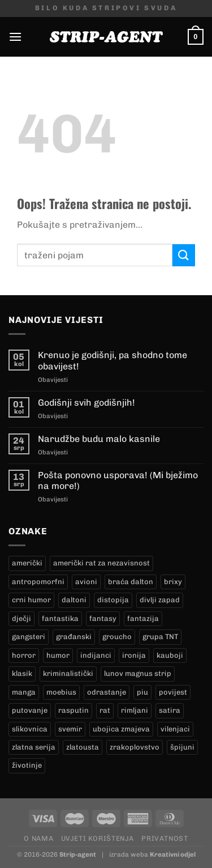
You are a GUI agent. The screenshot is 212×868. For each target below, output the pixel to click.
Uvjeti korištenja (98, 838)
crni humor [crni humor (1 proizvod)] (31, 600)
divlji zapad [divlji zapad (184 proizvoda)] (160, 600)
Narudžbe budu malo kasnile (99, 439)
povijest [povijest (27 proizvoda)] (173, 692)
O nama (38, 838)
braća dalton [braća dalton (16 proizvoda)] (131, 582)
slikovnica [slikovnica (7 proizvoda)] (30, 729)
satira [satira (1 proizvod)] (170, 710)
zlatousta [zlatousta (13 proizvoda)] (83, 747)
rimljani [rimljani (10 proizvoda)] (135, 710)
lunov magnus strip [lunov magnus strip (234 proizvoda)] (138, 673)
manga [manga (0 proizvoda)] (24, 692)
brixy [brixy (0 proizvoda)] (173, 582)
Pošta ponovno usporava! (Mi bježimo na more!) (118, 480)
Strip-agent (78, 854)
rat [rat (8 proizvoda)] (105, 710)
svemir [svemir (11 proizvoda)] (70, 729)
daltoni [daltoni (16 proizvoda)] (74, 600)
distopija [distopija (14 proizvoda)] (113, 600)
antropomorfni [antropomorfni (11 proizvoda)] (38, 582)
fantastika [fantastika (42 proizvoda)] (60, 618)
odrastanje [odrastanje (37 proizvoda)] (107, 692)
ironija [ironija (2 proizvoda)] (134, 655)
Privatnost (165, 838)
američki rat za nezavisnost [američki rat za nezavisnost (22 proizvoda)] (101, 563)
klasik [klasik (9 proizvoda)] (22, 673)
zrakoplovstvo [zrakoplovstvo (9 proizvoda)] (135, 747)
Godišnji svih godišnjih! (86, 403)
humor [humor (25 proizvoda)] (58, 655)
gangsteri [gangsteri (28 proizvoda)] (29, 637)
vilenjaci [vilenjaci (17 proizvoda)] (175, 729)
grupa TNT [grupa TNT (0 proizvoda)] (160, 637)
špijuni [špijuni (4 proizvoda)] (182, 747)
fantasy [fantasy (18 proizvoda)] (103, 618)
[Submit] (184, 255)
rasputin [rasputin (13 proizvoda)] (73, 710)
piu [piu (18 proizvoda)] (142, 692)
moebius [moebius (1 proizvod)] (61, 692)
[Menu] (15, 37)
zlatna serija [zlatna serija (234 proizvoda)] (34, 747)
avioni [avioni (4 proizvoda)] (86, 582)
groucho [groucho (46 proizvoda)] (117, 637)
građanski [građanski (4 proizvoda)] (74, 637)
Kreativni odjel (173, 854)
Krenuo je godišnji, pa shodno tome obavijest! (113, 360)
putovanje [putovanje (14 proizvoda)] (30, 710)
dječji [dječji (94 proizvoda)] (21, 618)
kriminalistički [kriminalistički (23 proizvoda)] (68, 673)
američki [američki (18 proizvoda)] (27, 563)
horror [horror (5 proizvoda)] (24, 655)
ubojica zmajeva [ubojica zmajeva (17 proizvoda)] (121, 729)
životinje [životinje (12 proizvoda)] (27, 765)
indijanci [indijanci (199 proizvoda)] (96, 655)
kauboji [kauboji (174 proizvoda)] (170, 655)
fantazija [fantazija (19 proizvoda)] (143, 618)
